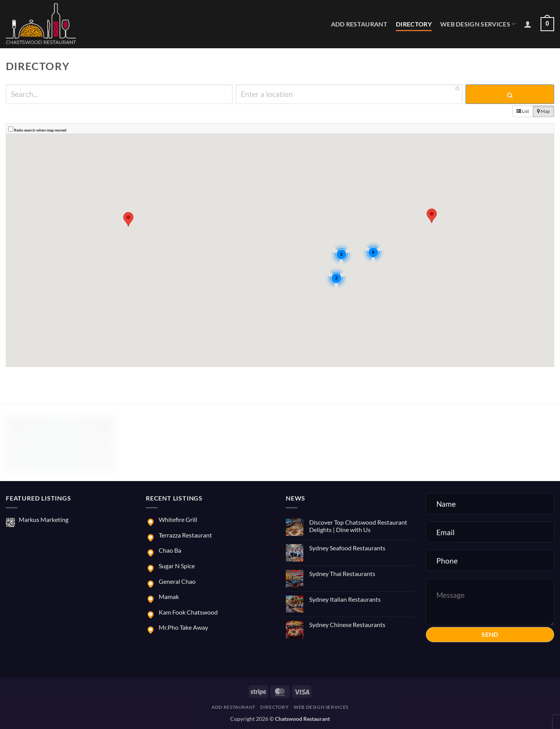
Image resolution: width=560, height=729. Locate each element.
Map (543, 111)
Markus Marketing (44, 519)
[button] (528, 24)
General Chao (177, 581)
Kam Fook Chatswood (188, 612)
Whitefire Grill (178, 519)
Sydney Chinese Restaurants (347, 624)
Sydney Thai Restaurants (342, 574)
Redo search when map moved (40, 130)
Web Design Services (478, 24)
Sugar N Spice (177, 566)
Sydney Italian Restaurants (345, 599)
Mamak (169, 596)
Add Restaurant (359, 24)
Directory (414, 24)
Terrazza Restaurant (185, 535)
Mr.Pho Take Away (183, 627)
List (523, 111)
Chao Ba (170, 550)
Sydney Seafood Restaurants (347, 548)
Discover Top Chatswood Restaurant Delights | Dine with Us (358, 526)
